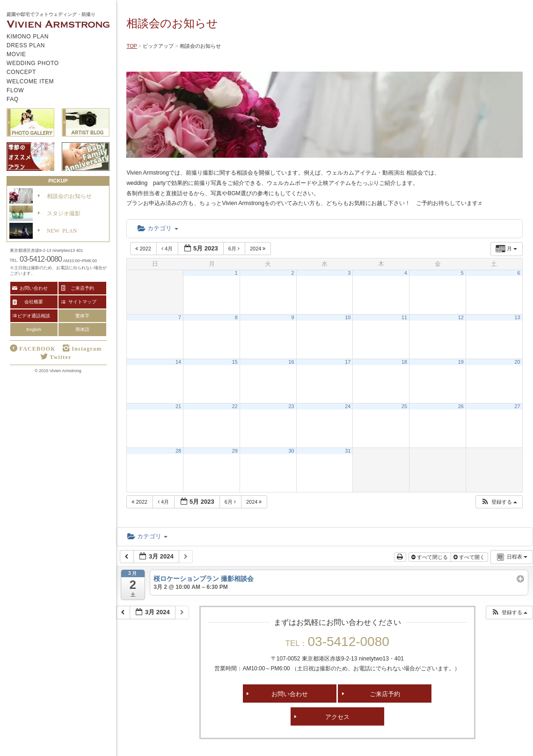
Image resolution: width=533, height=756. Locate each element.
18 (404, 362)
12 (461, 317)
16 (292, 362)
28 (178, 451)
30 (292, 451)
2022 (144, 249)
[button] (499, 502)
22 (235, 406)
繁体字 (82, 316)
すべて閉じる (430, 557)
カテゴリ (158, 228)
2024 (259, 249)
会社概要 (34, 301)
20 (518, 362)
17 (348, 362)
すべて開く (470, 557)
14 (178, 362)
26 (461, 406)
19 (461, 362)
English (34, 329)
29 (235, 451)
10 (348, 317)
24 (348, 406)
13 (518, 317)
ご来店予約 (385, 694)
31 (348, 451)
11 (404, 317)
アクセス (337, 716)
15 (235, 362)
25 (404, 406)
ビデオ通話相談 (34, 316)
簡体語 (82, 329)
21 (178, 406)
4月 (168, 249)
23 (292, 406)
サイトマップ (82, 301)
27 (518, 406)
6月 (235, 249)
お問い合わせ (290, 694)
